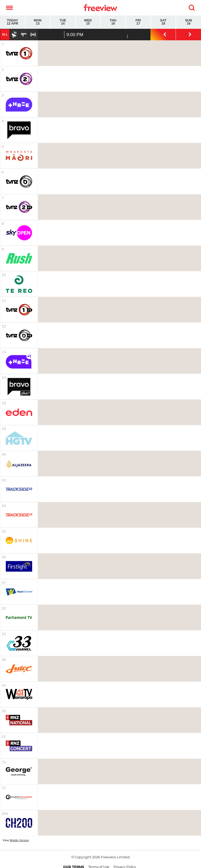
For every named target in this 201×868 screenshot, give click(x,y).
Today (12, 22)
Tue (63, 22)
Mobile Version (19, 840)
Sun (189, 22)
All (5, 34)
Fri (138, 22)
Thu (113, 22)
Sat (163, 22)
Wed (88, 22)
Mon (38, 22)
